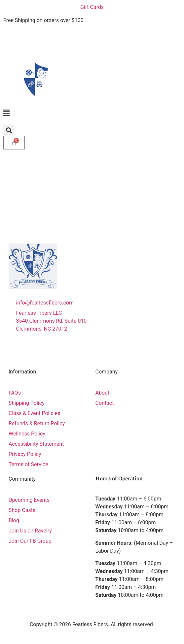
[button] (92, 113)
